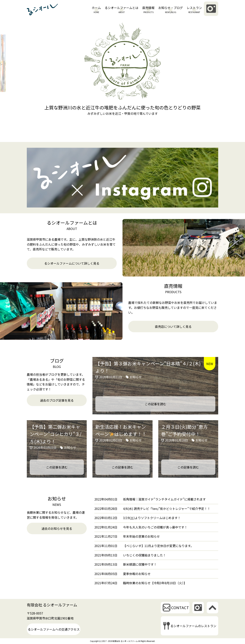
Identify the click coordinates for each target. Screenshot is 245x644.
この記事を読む (155, 404)
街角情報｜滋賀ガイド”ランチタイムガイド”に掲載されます (164, 499)
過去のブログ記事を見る (57, 400)
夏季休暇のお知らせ (137, 574)
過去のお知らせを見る (57, 528)
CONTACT (180, 607)
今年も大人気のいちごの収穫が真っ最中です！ (155, 527)
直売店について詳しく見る (173, 327)
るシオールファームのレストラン (193, 626)
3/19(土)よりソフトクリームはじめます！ (152, 518)
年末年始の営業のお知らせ (141, 536)
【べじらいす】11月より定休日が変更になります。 (158, 546)
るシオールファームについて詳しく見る (72, 263)
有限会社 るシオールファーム (52, 605)
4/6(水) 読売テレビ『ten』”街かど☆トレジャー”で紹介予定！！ (167, 509)
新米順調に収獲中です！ (140, 564)
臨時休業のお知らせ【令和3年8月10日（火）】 (155, 583)
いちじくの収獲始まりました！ (145, 555)
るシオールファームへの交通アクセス (54, 629)
